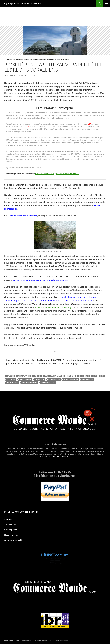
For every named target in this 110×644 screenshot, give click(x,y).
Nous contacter (11, 535)
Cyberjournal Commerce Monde (23, 3)
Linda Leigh (40, 379)
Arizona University (53, 376)
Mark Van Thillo (71, 379)
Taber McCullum (48, 383)
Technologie (63, 60)
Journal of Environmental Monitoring (53, 307)
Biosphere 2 (70, 376)
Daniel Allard (34, 75)
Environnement (20, 60)
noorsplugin (36, 641)
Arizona (37, 376)
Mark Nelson (54, 379)
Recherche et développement (42, 60)
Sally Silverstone (30, 383)
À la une (8, 60)
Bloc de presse (11, 530)
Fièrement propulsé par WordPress (55, 641)
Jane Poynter (25, 379)
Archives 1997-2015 (13, 540)
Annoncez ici (10, 524)
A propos (8, 519)
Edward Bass (98, 376)
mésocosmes (87, 379)
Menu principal (107, 3)
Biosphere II (84, 376)
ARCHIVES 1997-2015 (59, 456)
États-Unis (11, 379)
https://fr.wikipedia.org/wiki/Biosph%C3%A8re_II (57, 174)
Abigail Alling (24, 376)
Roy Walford (12, 383)
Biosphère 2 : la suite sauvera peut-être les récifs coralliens (53, 67)
